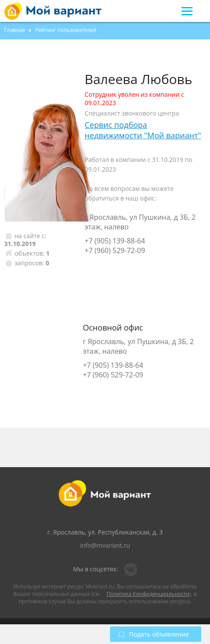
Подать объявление (154, 634)
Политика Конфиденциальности (148, 594)
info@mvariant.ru (105, 545)
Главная (15, 30)
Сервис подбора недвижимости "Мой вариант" (143, 130)
